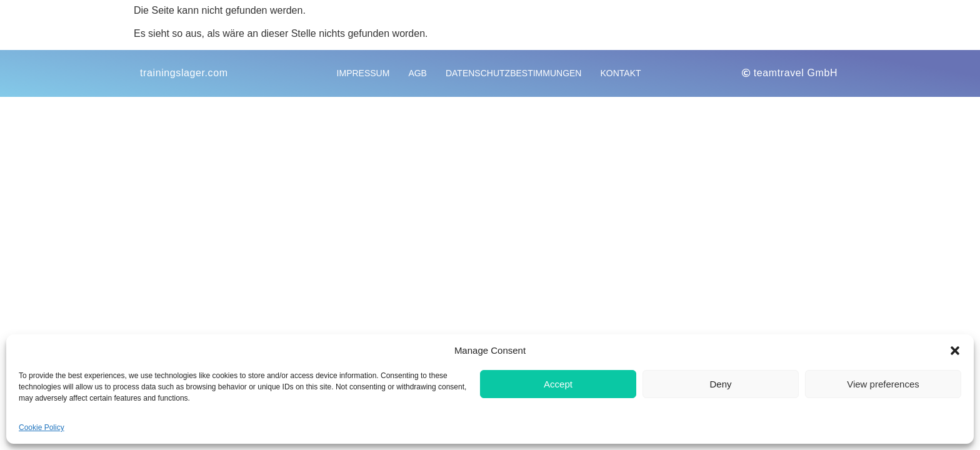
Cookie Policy (42, 427)
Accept (558, 384)
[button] (955, 351)
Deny (720, 384)
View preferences (883, 384)
